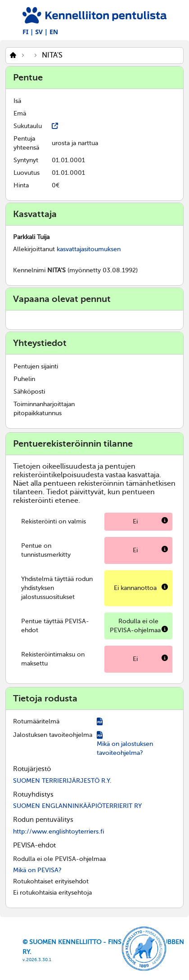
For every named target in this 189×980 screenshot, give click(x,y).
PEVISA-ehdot (34, 845)
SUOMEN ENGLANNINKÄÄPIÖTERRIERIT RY (77, 806)
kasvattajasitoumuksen (89, 249)
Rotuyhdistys (33, 794)
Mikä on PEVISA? (37, 870)
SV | (41, 32)
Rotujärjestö (32, 769)
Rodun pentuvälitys (43, 820)
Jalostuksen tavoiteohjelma (53, 735)
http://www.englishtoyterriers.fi (58, 831)
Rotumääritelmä (36, 721)
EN (54, 32)
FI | (28, 32)
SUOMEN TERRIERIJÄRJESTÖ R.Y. (62, 781)
